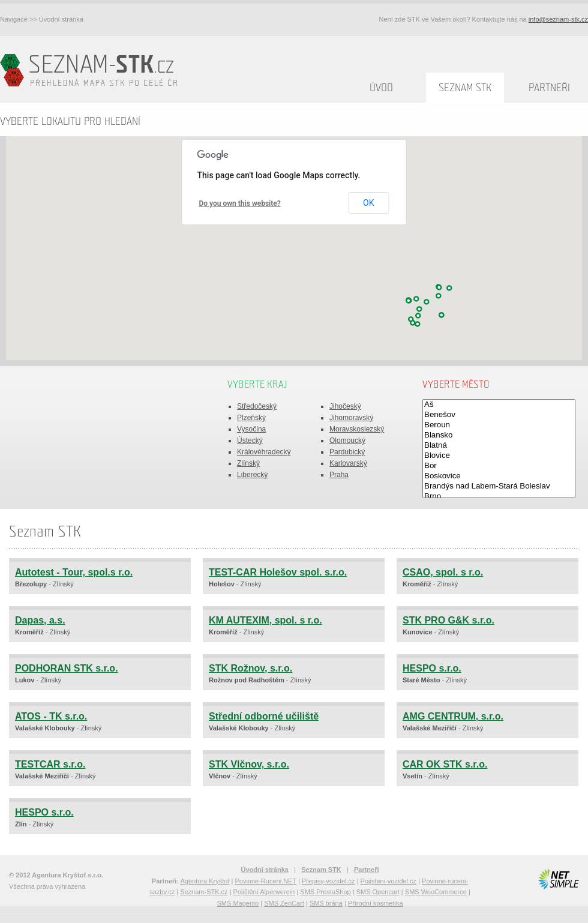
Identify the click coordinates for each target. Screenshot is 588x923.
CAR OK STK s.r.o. (445, 764)
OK (368, 203)
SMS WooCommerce (436, 892)
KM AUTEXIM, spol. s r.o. (265, 620)
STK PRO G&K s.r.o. (448, 620)
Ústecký (250, 440)
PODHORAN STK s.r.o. (67, 668)
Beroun (499, 425)
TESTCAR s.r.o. (50, 764)
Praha (339, 475)
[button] (418, 316)
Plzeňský (251, 418)
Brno (499, 497)
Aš (499, 405)
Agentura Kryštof (205, 881)
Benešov (499, 415)
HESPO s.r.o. (432, 668)
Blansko (499, 435)
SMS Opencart (378, 892)
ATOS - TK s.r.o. (51, 716)
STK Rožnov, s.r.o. (250, 668)
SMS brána (326, 903)
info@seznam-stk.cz (558, 19)
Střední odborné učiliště (264, 716)
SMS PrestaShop (325, 892)
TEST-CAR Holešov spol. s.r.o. (278, 572)
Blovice (499, 456)
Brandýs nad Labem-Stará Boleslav (499, 486)
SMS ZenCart (284, 903)
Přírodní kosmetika (376, 903)
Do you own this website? (240, 203)
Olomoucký (347, 440)
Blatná (499, 446)
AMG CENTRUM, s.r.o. (453, 716)
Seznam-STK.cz (204, 892)
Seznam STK (465, 88)
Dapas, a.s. (40, 620)
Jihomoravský (351, 418)
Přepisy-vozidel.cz (328, 881)
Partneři (549, 88)
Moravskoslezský (357, 429)
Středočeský (257, 406)
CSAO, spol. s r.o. (443, 572)
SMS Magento (238, 903)
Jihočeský (345, 406)
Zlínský (248, 463)
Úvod (381, 88)
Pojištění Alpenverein (264, 892)
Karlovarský (348, 463)
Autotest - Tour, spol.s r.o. (74, 572)
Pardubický (347, 452)
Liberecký (252, 475)
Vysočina (251, 429)
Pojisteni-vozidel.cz (389, 881)
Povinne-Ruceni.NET (265, 881)
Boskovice (499, 476)
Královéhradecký (264, 452)
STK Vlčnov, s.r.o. (249, 764)
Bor (499, 466)
